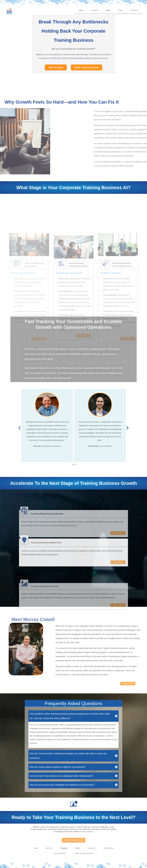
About (108, 10)
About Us (49, 848)
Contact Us (134, 10)
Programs (95, 10)
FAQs (120, 10)
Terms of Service (60, 853)
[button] (20, 428)
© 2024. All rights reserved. (83, 853)
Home (81, 10)
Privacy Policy (108, 848)
